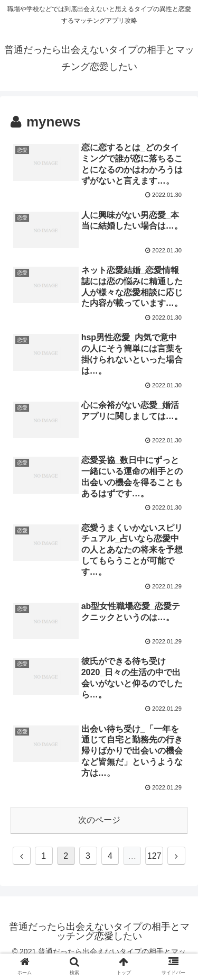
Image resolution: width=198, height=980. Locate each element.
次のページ (99, 820)
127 (154, 856)
